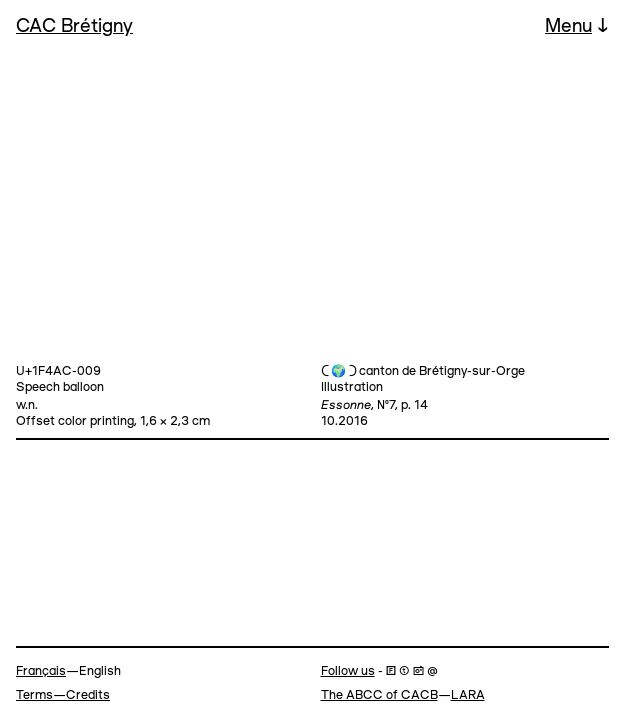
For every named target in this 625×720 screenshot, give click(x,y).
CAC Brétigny (74, 27)
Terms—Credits (63, 695)
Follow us (348, 671)
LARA (468, 695)
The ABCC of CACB (379, 695)
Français (41, 671)
